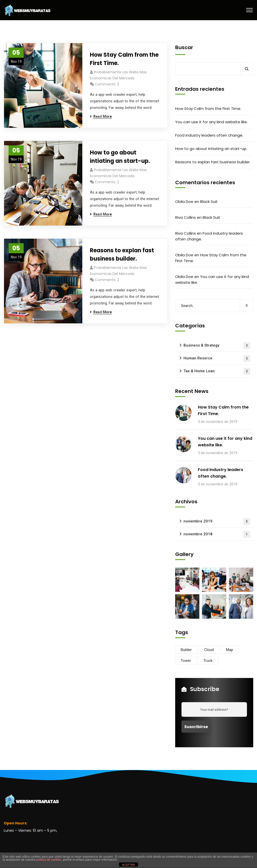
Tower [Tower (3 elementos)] (186, 661)
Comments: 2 (107, 84)
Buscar (184, 47)
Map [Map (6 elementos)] (230, 650)
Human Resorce (217, 359)
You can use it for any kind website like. (211, 122)
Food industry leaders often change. (209, 135)
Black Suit (209, 201)
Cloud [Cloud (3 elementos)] (209, 650)
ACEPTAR (128, 865)
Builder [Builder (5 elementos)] (186, 650)
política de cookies (49, 860)
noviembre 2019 (217, 522)
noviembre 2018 (217, 534)
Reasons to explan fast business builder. (122, 255)
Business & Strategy (217, 346)
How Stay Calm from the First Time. (124, 59)
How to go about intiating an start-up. (120, 157)
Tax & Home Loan (217, 371)
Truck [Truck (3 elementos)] (208, 661)
